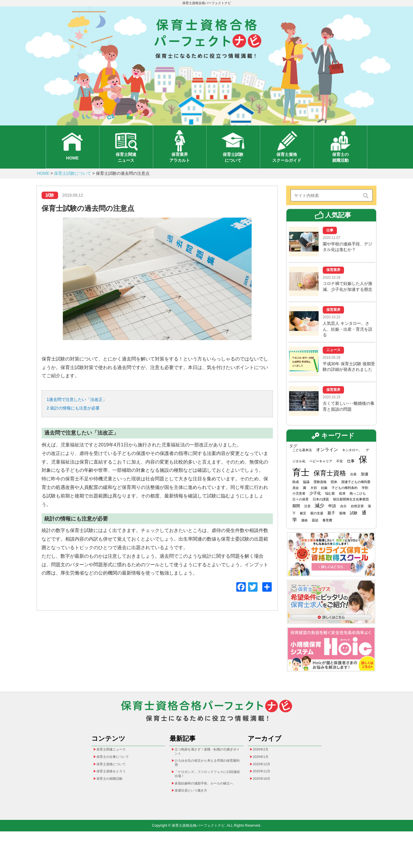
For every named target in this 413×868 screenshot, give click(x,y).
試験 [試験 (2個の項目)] (354, 525)
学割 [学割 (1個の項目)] (365, 500)
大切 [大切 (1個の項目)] (314, 500)
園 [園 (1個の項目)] (305, 500)
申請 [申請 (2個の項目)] (332, 518)
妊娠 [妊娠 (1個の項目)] (324, 500)
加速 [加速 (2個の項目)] (365, 486)
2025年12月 (265, 788)
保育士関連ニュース (126, 167)
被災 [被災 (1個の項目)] (303, 525)
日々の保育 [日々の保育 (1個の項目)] (300, 511)
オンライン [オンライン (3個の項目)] (327, 462)
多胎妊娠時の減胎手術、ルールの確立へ (207, 815)
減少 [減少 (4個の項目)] (319, 518)
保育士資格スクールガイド (287, 167)
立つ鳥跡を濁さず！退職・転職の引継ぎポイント (207, 772)
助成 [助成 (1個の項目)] (296, 494)
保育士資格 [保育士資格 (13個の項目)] (330, 486)
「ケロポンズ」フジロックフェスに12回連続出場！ (207, 801)
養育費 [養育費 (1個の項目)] (327, 532)
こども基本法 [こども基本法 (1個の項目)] (302, 462)
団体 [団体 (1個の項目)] (334, 494)
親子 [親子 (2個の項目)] (331, 525)
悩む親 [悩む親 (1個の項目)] (330, 506)
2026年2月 (264, 770)
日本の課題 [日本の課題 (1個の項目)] (321, 511)
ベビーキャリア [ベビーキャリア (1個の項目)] (321, 474)
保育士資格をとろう (116, 797)
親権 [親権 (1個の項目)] (342, 525)
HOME (72, 167)
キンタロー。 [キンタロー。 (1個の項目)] (352, 462)
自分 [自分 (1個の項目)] (343, 518)
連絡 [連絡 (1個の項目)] (304, 532)
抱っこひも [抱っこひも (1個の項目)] (358, 506)
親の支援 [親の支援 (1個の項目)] (317, 525)
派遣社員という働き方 (196, 826)
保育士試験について (233, 167)
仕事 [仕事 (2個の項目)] (351, 473)
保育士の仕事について (118, 779)
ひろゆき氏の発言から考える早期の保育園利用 (207, 787)
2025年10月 (265, 807)
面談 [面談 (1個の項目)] (315, 532)
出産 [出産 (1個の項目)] (353, 487)
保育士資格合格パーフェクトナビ (206, 4)
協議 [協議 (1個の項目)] (306, 494)
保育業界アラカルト (180, 167)
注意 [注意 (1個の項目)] (307, 518)
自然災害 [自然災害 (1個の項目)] (357, 518)
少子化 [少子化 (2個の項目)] (315, 506)
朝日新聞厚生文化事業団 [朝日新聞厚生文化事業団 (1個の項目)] (351, 511)
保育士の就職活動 (340, 167)
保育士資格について (116, 788)
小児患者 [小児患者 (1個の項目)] (299, 506)
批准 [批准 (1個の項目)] (342, 506)
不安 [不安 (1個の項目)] (340, 474)
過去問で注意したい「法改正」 (85, 413)
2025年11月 (265, 797)
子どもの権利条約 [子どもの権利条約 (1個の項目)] (345, 500)
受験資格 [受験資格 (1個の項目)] (320, 494)
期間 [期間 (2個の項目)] (296, 518)
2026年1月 (264, 779)
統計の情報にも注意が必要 (81, 423)
